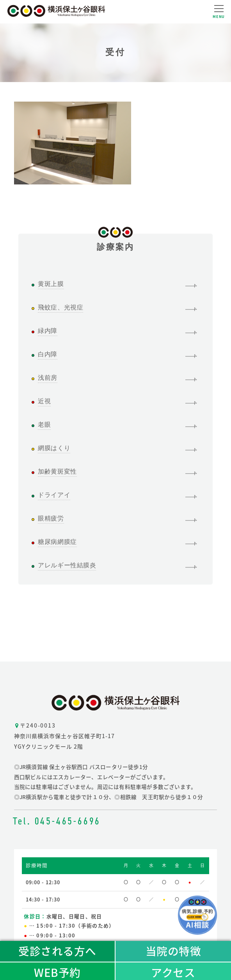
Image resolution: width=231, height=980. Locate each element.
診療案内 (116, 243)
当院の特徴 (173, 951)
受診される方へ (57, 951)
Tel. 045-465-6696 (57, 821)
